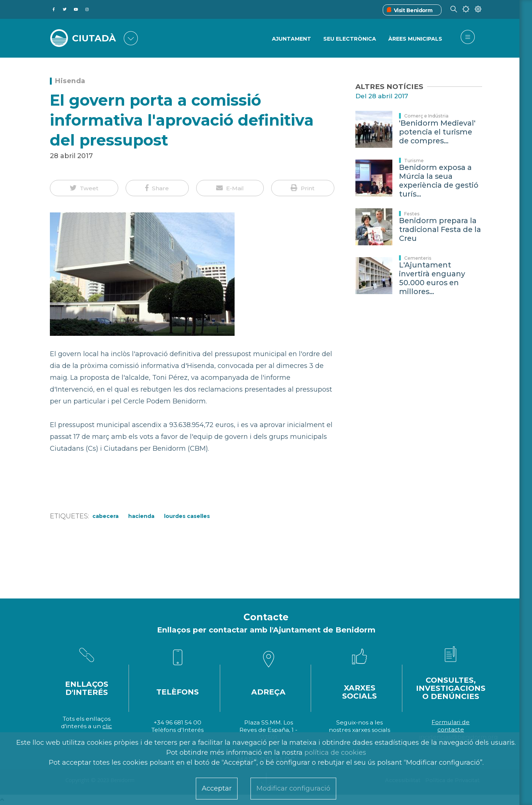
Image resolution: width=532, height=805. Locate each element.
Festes (412, 214)
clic (107, 726)
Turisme (414, 161)
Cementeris (418, 258)
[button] (84, 188)
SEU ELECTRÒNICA (350, 39)
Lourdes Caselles (187, 516)
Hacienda (141, 516)
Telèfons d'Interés (178, 730)
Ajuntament (291, 39)
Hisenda (70, 81)
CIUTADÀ (94, 38)
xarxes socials (371, 730)
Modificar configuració (293, 788)
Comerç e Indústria (426, 116)
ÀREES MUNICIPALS (415, 39)
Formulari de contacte (451, 726)
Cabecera (105, 516)
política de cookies (335, 753)
